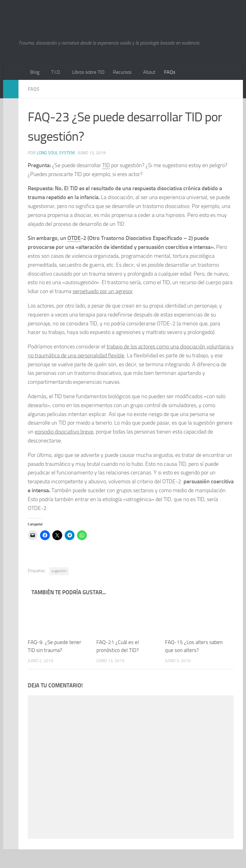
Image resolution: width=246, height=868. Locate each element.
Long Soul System (56, 153)
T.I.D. (56, 72)
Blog (35, 72)
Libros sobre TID (88, 72)
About (149, 72)
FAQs (170, 72)
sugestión (59, 571)
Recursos (122, 72)
